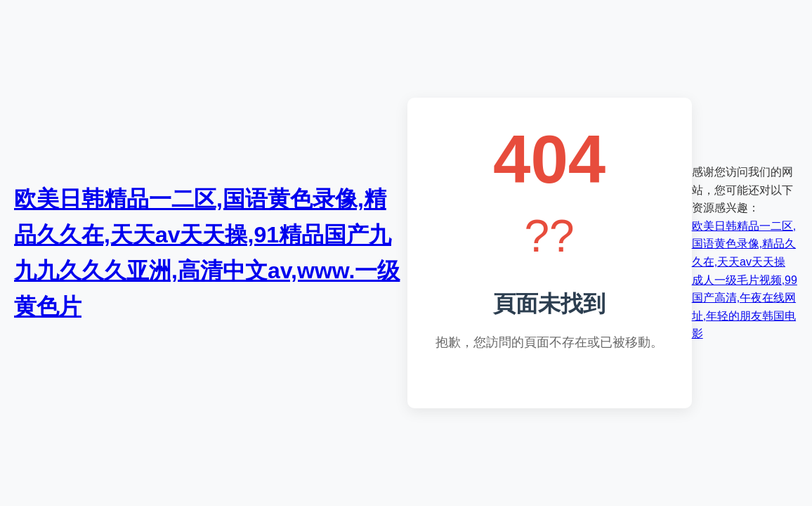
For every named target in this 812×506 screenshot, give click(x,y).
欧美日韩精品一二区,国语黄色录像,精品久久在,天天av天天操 (744, 244)
